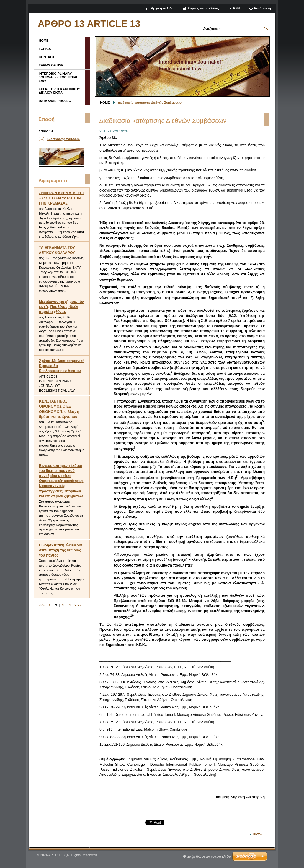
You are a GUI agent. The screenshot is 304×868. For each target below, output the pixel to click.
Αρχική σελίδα (162, 8)
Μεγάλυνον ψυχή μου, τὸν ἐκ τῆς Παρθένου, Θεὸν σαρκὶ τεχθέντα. (61, 307)
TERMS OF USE (51, 65)
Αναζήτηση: (212, 29)
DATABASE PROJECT (56, 101)
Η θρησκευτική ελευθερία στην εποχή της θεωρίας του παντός (61, 550)
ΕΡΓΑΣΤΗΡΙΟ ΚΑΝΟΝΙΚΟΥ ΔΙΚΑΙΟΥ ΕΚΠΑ (59, 91)
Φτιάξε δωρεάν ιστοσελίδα (207, 856)
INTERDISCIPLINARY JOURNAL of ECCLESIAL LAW (58, 77)
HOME (105, 103)
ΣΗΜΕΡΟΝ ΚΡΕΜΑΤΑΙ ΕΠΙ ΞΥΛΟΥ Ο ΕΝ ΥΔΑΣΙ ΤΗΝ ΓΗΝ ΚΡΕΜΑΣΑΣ (61, 198)
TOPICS (45, 49)
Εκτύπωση (263, 8)
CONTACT (47, 57)
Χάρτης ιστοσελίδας (203, 8)
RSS (237, 8)
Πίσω (257, 834)
